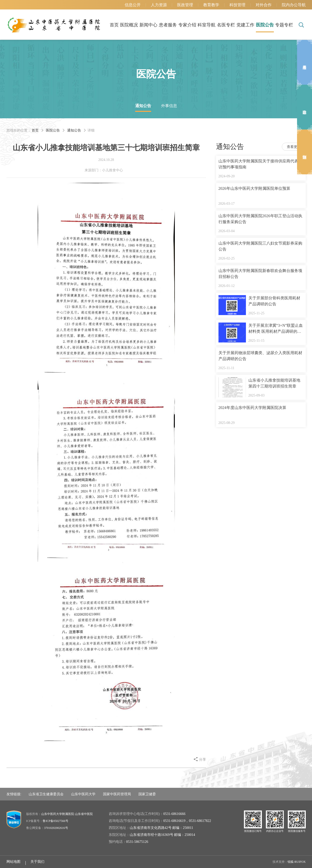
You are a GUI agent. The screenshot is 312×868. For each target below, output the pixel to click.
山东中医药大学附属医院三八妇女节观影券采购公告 (260, 246)
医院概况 (129, 25)
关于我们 (37, 862)
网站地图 (13, 862)
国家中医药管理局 (117, 794)
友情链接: (14, 794)
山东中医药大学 (83, 794)
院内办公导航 (294, 5)
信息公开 (133, 5)
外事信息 (169, 106)
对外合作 (264, 5)
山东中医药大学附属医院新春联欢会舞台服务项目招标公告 (260, 274)
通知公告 (143, 106)
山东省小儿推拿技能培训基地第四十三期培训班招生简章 (274, 383)
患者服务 (168, 25)
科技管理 (237, 5)
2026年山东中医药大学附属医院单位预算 (254, 188)
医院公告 (265, 25)
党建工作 (245, 25)
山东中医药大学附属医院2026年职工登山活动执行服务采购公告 (260, 219)
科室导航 (207, 25)
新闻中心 (148, 25)
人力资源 (159, 5)
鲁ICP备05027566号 (55, 821)
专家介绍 (187, 25)
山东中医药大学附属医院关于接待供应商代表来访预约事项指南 (260, 164)
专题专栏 (284, 25)
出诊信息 (305, 107)
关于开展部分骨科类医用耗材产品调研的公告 (274, 301)
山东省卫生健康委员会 (46, 794)
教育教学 (211, 5)
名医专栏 (226, 25)
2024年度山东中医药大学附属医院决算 (252, 408)
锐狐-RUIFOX (297, 862)
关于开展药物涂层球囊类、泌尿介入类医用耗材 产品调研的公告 (260, 356)
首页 (114, 25)
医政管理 (185, 5)
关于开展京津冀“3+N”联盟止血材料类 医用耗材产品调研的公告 (276, 329)
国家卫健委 (147, 794)
